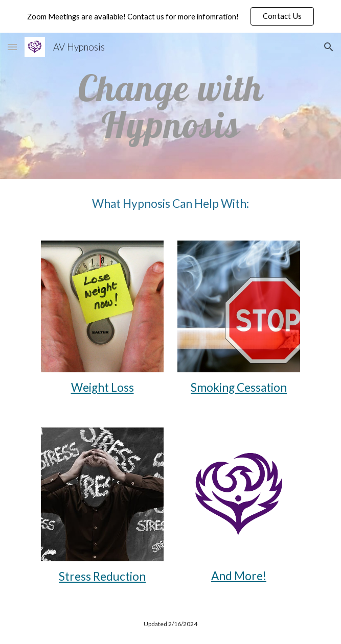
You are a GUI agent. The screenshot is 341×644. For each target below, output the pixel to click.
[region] (170, 16)
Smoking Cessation (239, 387)
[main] (170, 106)
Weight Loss (103, 387)
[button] (282, 16)
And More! (239, 576)
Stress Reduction (102, 576)
